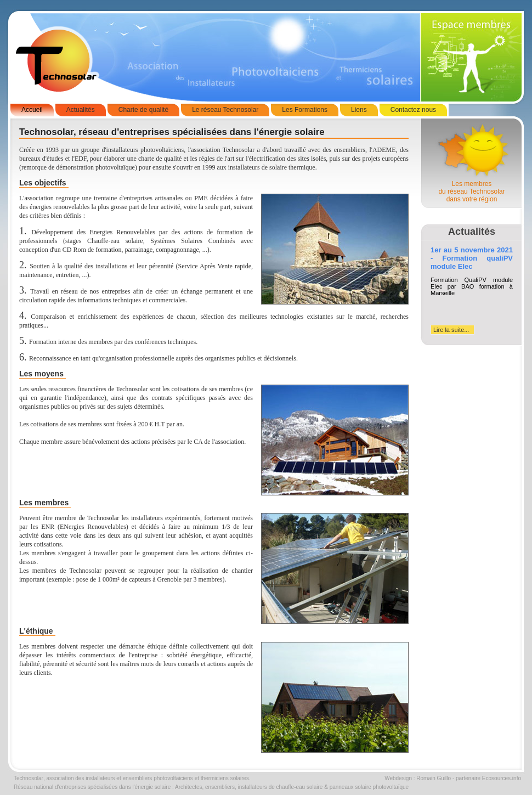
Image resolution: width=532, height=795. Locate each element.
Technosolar (29, 778)
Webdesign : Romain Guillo (418, 778)
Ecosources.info (502, 778)
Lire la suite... (451, 330)
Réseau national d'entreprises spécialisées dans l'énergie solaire (92, 787)
